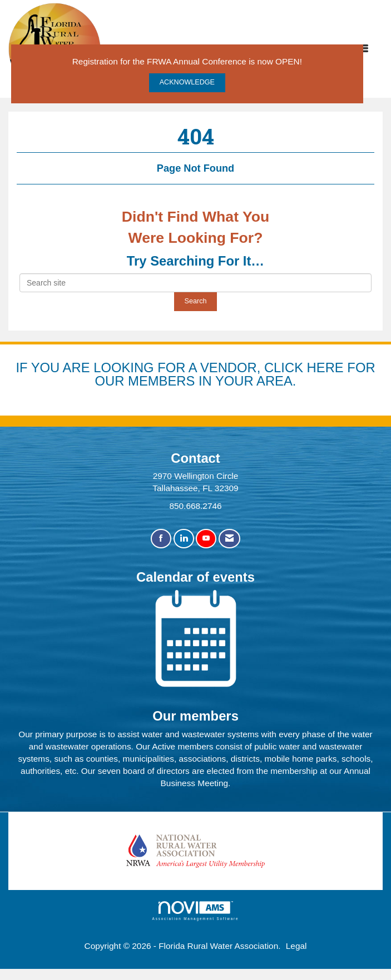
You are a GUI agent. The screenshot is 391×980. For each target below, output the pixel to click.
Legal (296, 946)
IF (23, 367)
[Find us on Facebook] (161, 539)
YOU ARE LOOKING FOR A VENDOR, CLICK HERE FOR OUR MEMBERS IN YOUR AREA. (203, 374)
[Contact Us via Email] (229, 539)
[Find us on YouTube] (206, 539)
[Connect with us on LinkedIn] (184, 539)
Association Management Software (196, 911)
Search (196, 301)
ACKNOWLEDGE (187, 82)
